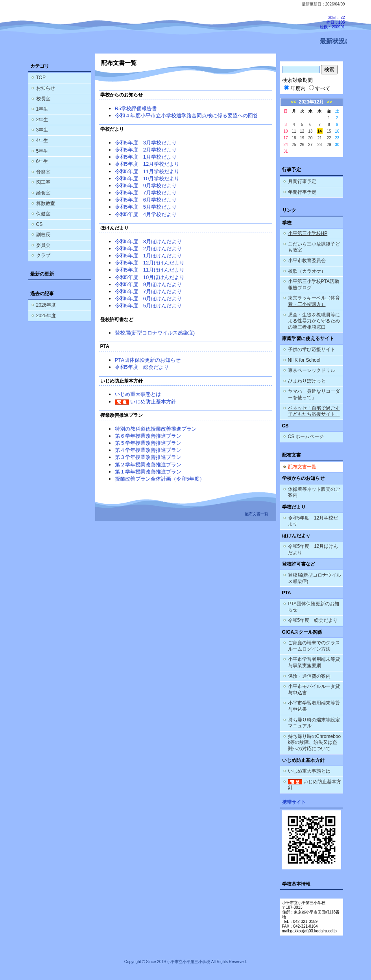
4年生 (42, 141)
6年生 (42, 161)
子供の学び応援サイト (312, 349)
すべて (320, 88)
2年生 (42, 120)
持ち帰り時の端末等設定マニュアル (314, 723)
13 (310, 131)
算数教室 (46, 203)
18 (294, 138)
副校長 (43, 235)
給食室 (43, 193)
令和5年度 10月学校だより (147, 178)
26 (302, 145)
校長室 (43, 99)
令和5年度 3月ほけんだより (148, 241)
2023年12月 (312, 102)
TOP (41, 78)
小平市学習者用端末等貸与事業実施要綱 (314, 662)
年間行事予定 (302, 192)
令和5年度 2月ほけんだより (148, 249)
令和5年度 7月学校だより (146, 193)
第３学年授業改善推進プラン (148, 457)
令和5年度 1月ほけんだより (148, 256)
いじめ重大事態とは (138, 394)
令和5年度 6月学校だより (146, 200)
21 (320, 138)
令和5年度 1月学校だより (146, 157)
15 (329, 131)
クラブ (43, 255)
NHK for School (304, 360)
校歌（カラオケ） (307, 271)
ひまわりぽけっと (307, 381)
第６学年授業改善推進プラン (148, 436)
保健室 (43, 214)
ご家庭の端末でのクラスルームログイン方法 (314, 646)
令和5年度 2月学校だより (146, 150)
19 (302, 138)
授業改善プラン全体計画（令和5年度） (160, 479)
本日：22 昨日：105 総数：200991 (332, 22)
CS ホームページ (306, 436)
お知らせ (46, 88)
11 (294, 131)
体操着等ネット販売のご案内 (314, 492)
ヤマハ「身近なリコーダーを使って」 (314, 394)
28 (320, 145)
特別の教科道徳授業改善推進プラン (156, 429)
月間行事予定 (302, 181)
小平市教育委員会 (307, 261)
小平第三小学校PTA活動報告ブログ (314, 285)
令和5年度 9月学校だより (146, 186)
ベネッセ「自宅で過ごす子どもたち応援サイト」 (314, 411)
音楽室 (43, 172)
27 (310, 145)
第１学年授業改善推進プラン (148, 472)
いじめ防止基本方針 (146, 402)
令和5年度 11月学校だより (147, 171)
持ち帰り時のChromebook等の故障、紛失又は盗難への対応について (315, 742)
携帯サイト (294, 802)
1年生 (42, 109)
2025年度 (46, 316)
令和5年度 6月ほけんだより (148, 299)
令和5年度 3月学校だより (146, 143)
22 (329, 138)
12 (302, 131)
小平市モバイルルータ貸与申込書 (314, 690)
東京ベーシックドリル (312, 370)
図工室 (43, 182)
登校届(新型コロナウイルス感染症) (155, 333)
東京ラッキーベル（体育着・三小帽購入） (314, 301)
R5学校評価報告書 (136, 108)
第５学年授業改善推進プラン (148, 443)
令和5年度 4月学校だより (146, 214)
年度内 (295, 88)
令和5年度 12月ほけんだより (150, 263)
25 (294, 145)
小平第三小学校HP (308, 233)
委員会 (43, 245)
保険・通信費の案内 (309, 676)
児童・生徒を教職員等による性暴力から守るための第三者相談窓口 (314, 321)
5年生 (42, 151)
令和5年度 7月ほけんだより (148, 291)
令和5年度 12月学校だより (147, 164)
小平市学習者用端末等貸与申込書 (314, 706)
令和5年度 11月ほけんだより (150, 270)
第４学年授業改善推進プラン (148, 450)
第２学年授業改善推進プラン (148, 465)
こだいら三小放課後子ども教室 (314, 247)
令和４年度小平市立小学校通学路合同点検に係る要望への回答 (186, 116)
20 (310, 138)
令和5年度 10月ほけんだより (150, 277)
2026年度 (46, 305)
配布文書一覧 (302, 467)
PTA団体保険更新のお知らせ (148, 360)
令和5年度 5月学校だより (146, 207)
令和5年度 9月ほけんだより (148, 284)
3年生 (42, 130)
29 (329, 145)
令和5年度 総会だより (142, 367)
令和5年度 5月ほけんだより (148, 306)
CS (40, 224)
